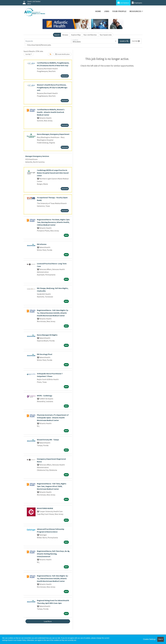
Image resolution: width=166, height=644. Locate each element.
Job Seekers (123, 3)
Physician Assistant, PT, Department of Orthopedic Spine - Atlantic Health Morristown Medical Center (53, 418)
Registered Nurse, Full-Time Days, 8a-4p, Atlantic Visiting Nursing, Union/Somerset (53, 554)
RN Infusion (42, 244)
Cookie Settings (149, 639)
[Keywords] (48, 41)
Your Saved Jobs (106, 35)
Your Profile (119, 11)
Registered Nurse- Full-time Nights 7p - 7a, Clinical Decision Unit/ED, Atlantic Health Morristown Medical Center (53, 578)
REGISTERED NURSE (45, 508)
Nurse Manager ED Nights (47, 335)
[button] (136, 41)
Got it (161, 639)
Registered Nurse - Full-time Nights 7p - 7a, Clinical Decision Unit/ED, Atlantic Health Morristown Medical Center (53, 313)
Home (98, 11)
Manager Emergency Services (37, 156)
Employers (137, 3)
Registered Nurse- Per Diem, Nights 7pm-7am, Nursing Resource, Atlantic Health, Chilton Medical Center (54, 222)
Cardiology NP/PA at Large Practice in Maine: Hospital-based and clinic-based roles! (53, 173)
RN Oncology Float (45, 354)
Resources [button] (135, 11)
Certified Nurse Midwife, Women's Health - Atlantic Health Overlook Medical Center (51, 112)
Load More (48, 621)
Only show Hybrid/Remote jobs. (39, 45)
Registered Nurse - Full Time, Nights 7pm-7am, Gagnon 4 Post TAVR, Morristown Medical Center (52, 486)
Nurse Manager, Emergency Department (53, 134)
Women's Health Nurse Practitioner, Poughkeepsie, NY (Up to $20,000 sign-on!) (52, 87)
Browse (65, 35)
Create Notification (62, 54)
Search (57, 35)
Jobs (107, 11)
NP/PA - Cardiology (45, 396)
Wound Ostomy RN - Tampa (48, 440)
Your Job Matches (90, 35)
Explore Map (76, 35)
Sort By (28, 54)
